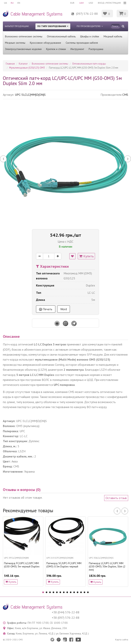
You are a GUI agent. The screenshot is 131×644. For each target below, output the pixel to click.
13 (84, 592)
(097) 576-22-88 (87, 14)
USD (91, 3)
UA (5, 3)
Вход (101, 3)
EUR (72, 3)
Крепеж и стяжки (56, 49)
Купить (86, 256)
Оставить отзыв (116, 498)
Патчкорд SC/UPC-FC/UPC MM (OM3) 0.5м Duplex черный (64, 565)
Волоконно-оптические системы (24, 36)
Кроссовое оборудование (45, 43)
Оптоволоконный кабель (61, 36)
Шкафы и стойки (90, 36)
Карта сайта (122, 639)
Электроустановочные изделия (23, 49)
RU (12, 3)
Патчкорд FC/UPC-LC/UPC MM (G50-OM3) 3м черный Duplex (22, 565)
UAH (81, 3)
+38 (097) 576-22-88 (66, 618)
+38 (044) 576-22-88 (66, 612)
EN (19, 3)
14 (88, 592)
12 (81, 592)
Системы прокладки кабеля (82, 43)
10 (74, 592)
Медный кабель (113, 36)
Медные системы (15, 43)
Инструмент (77, 49)
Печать (46, 309)
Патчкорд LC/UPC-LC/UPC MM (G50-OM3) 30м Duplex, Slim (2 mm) (107, 566)
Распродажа (96, 49)
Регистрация (113, 3)
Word (64, 309)
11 (78, 592)
